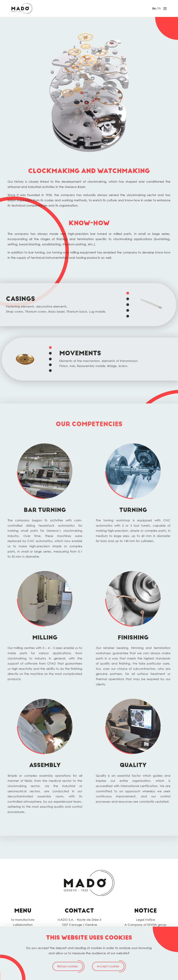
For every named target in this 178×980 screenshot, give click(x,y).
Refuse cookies (68, 966)
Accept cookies (108, 966)
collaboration (23, 925)
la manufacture (23, 920)
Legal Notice (146, 920)
